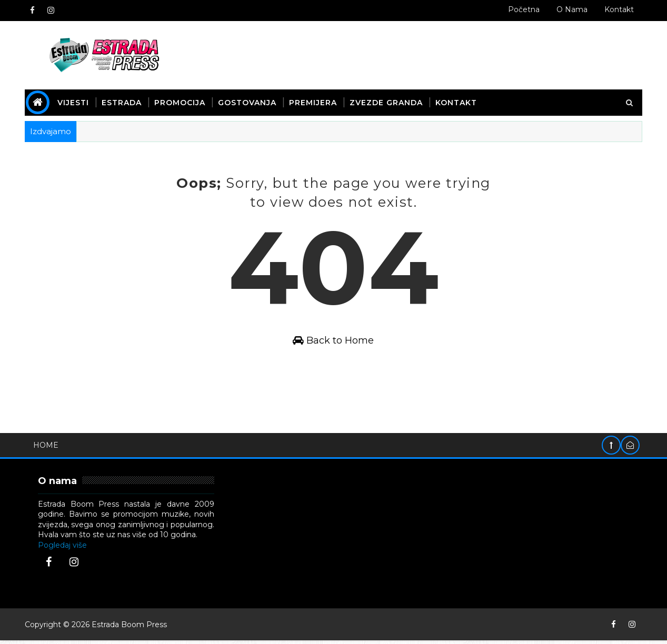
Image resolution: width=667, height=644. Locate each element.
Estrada (123, 102)
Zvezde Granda (387, 102)
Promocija (181, 102)
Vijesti (74, 102)
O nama (571, 9)
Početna (523, 9)
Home (47, 448)
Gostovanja (248, 102)
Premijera (314, 102)
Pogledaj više (63, 548)
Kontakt (619, 9)
